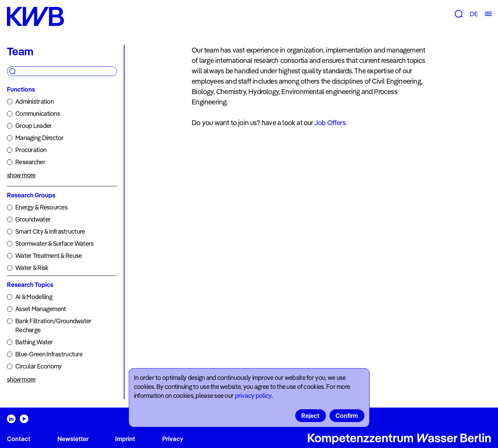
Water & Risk (32, 268)
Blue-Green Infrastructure (49, 354)
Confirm (347, 416)
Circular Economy (38, 366)
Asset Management (40, 309)
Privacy (173, 439)
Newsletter (73, 439)
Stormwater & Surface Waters (54, 244)
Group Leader (33, 126)
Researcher (30, 162)
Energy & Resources (41, 207)
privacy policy (253, 396)
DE (474, 14)
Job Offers (330, 123)
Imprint (125, 439)
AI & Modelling (34, 297)
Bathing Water (34, 342)
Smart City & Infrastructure (50, 231)
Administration (34, 101)
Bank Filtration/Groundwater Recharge (53, 325)
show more (21, 175)
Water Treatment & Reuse (48, 256)
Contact (19, 439)
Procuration (31, 150)
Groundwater (33, 219)
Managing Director (39, 138)
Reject (310, 416)
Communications (38, 114)
